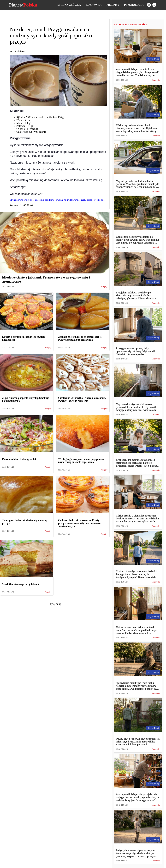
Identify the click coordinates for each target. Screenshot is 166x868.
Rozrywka (94, 5)
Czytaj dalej (55, 604)
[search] (154, 5)
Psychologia (134, 5)
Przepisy (113, 5)
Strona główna (69, 5)
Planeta (23, 5)
